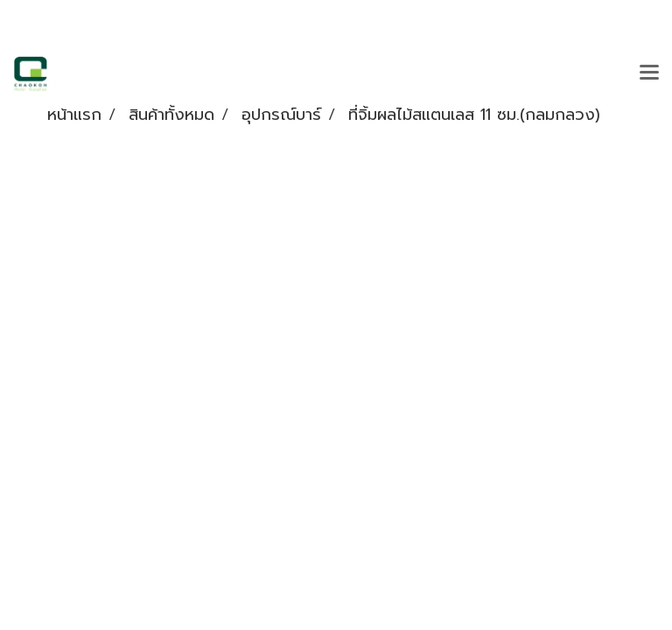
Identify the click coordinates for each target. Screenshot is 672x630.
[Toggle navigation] (649, 73)
